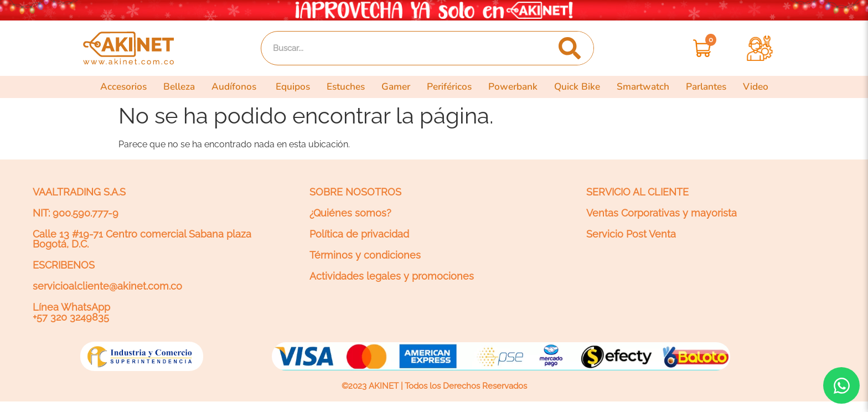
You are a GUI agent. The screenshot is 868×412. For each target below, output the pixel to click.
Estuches (346, 87)
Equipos (293, 87)
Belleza (179, 87)
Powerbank (513, 87)
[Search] (569, 48)
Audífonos (235, 87)
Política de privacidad (359, 234)
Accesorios (123, 87)
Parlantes (706, 87)
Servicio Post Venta (631, 234)
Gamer (396, 87)
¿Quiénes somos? (350, 213)
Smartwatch (643, 87)
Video (756, 87)
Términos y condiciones (365, 255)
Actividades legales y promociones (392, 276)
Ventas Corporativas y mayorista (662, 213)
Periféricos (449, 87)
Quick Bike (577, 87)
